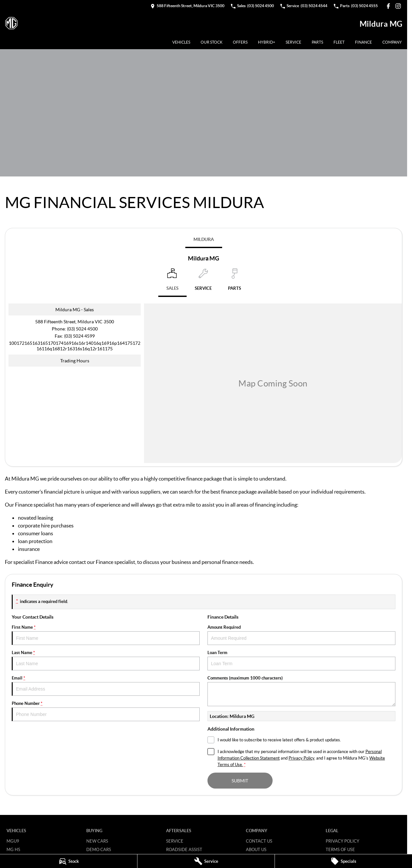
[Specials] (343, 861)
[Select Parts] (234, 282)
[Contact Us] (187, 6)
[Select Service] (203, 282)
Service (293, 42)
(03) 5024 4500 (82, 329)
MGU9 (13, 841)
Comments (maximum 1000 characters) (301, 691)
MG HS (13, 849)
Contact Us (259, 841)
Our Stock (212, 42)
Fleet (339, 42)
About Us (256, 849)
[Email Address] (75, 346)
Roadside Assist (184, 849)
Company (392, 42)
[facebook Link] (388, 6)
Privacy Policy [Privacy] (301, 758)
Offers (240, 42)
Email (106, 686)
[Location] (172, 283)
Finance (363, 42)
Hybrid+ (267, 42)
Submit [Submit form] (240, 781)
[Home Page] (11, 23)
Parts (317, 42)
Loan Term (301, 660)
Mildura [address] (204, 239)
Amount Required (301, 635)
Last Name (106, 660)
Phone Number (106, 711)
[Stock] (69, 861)
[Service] (206, 861)
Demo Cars (99, 849)
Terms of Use (340, 849)
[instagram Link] (398, 6)
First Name (106, 635)
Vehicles (181, 42)
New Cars (97, 841)
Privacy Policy (342, 841)
